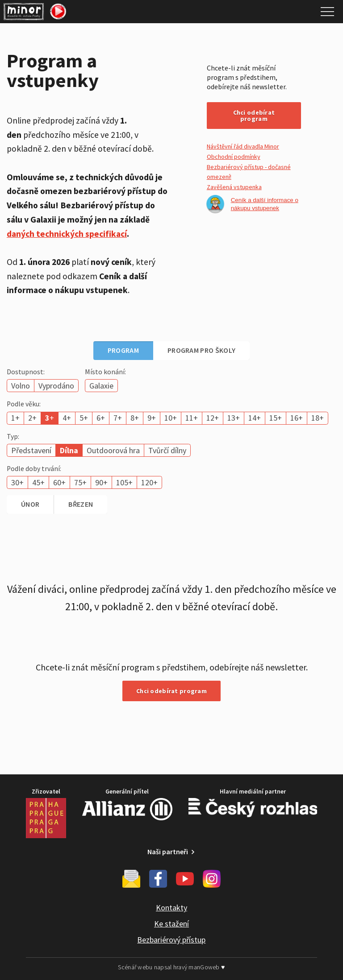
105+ (124, 482)
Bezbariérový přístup (171, 940)
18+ (318, 418)
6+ (101, 418)
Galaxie (101, 386)
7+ (118, 418)
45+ (38, 482)
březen (81, 504)
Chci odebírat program (254, 116)
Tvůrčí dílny (167, 450)
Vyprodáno (56, 386)
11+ (192, 418)
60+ (59, 482)
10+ (171, 418)
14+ (255, 418)
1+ (15, 418)
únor (30, 504)
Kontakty (171, 908)
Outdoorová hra (113, 450)
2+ (32, 418)
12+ (213, 418)
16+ (297, 418)
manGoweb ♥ (207, 967)
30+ (17, 482)
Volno (21, 386)
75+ (80, 482)
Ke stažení (171, 924)
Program (123, 350)
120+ (149, 482)
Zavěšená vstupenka (234, 187)
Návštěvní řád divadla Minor (243, 146)
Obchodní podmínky (234, 157)
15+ (276, 418)
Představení (31, 450)
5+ (84, 418)
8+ (135, 418)
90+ (101, 482)
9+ (152, 418)
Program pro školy (201, 350)
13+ (234, 418)
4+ (67, 418)
